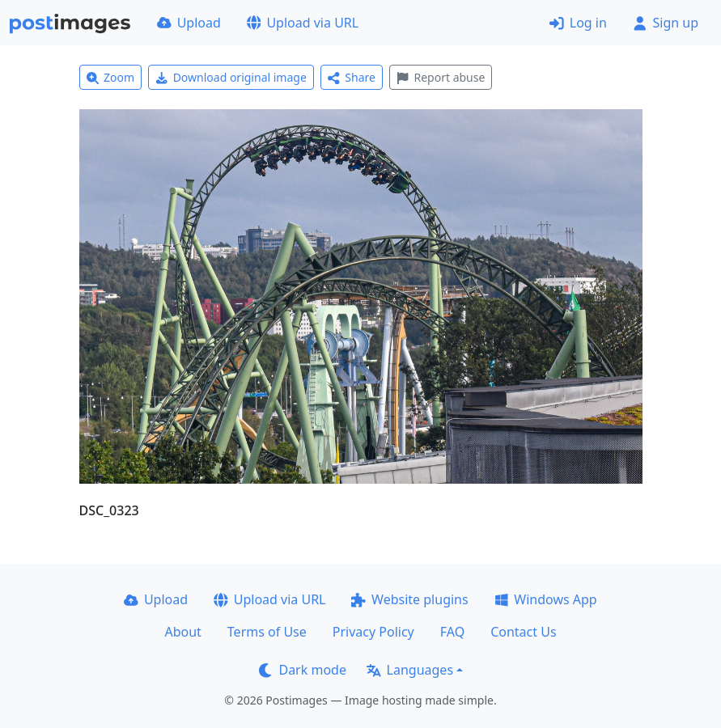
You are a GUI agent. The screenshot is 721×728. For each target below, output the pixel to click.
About (182, 632)
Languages (410, 670)
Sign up (666, 23)
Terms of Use (267, 632)
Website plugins (409, 599)
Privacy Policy (373, 632)
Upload (189, 23)
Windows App (546, 599)
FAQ (452, 632)
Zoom (111, 77)
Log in (578, 23)
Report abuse (441, 77)
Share (352, 77)
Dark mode (303, 670)
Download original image (231, 77)
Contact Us (523, 632)
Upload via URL (303, 23)
